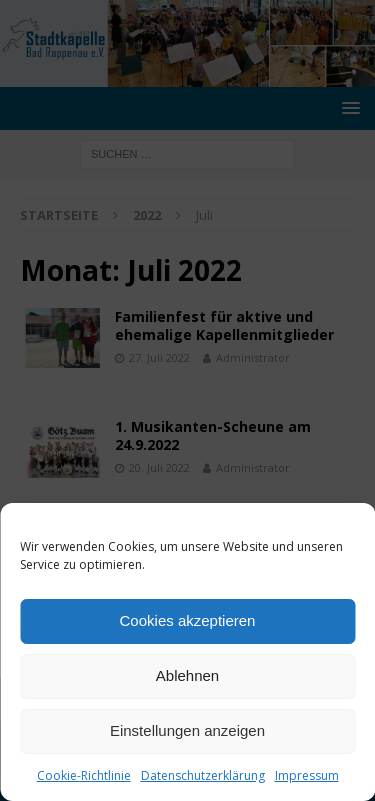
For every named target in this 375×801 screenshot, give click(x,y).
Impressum (307, 775)
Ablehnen (187, 675)
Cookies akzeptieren (188, 620)
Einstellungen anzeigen (187, 730)
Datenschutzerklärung (203, 775)
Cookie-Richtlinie (84, 775)
